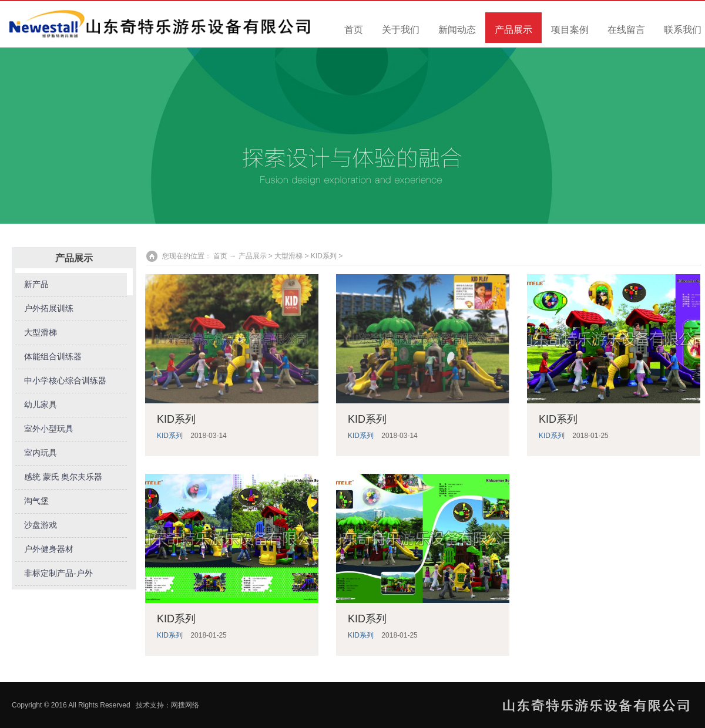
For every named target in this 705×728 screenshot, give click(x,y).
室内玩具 (41, 453)
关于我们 (401, 30)
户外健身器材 (49, 549)
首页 (354, 30)
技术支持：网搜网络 (167, 705)
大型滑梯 (41, 333)
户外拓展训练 (49, 309)
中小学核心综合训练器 (65, 381)
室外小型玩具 (49, 429)
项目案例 (570, 30)
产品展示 (513, 30)
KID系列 (324, 256)
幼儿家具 (41, 405)
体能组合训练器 (53, 357)
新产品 (36, 284)
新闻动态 (457, 30)
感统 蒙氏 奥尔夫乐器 (63, 477)
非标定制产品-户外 (58, 573)
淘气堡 (36, 501)
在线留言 (626, 30)
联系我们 (683, 30)
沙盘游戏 (41, 525)
